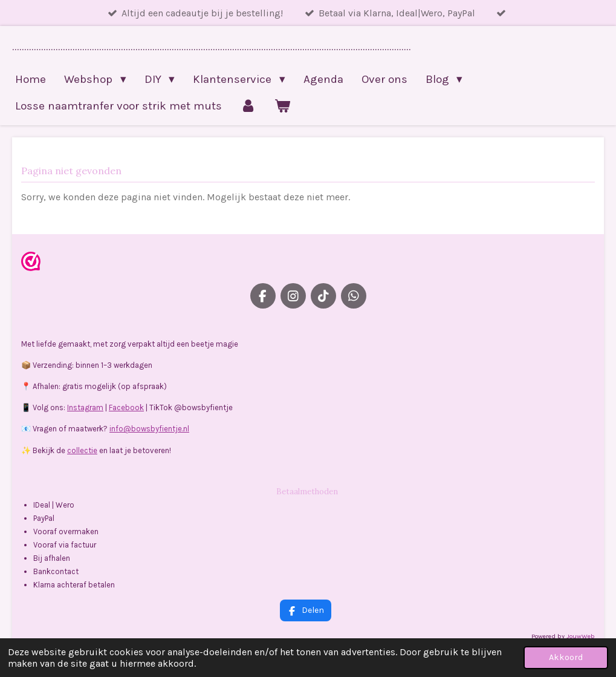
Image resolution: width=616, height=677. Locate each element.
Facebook (126, 407)
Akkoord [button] (566, 657)
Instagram (85, 407)
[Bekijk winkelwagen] (283, 106)
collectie (82, 450)
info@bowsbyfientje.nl (149, 429)
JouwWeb (581, 636)
